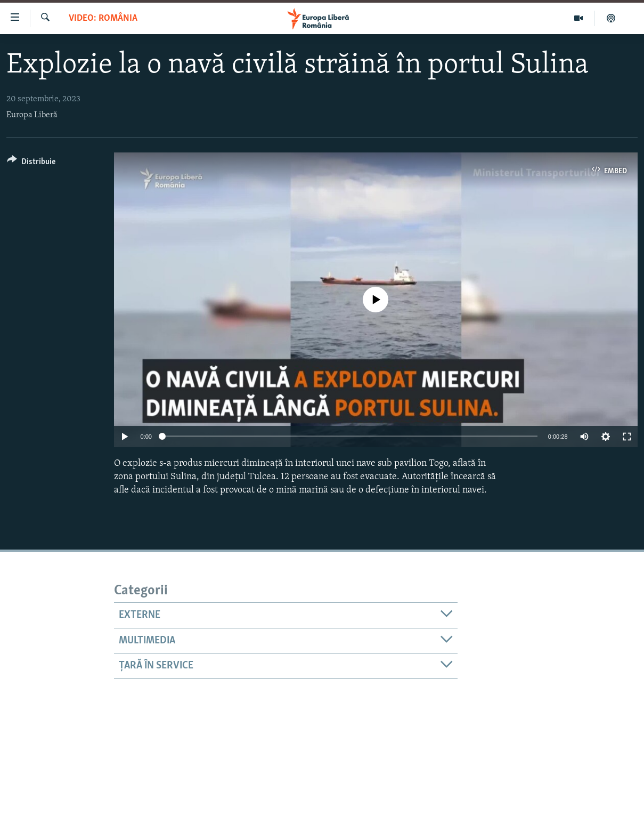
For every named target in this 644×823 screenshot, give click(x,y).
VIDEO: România (103, 18)
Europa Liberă (32, 115)
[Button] (31, 163)
